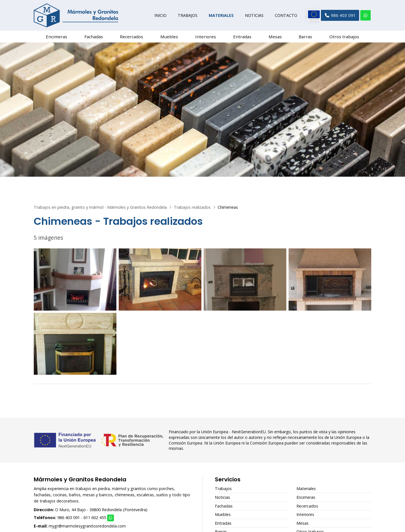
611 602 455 (95, 520)
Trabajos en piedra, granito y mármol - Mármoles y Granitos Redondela (100, 209)
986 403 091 (69, 520)
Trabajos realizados (192, 209)
